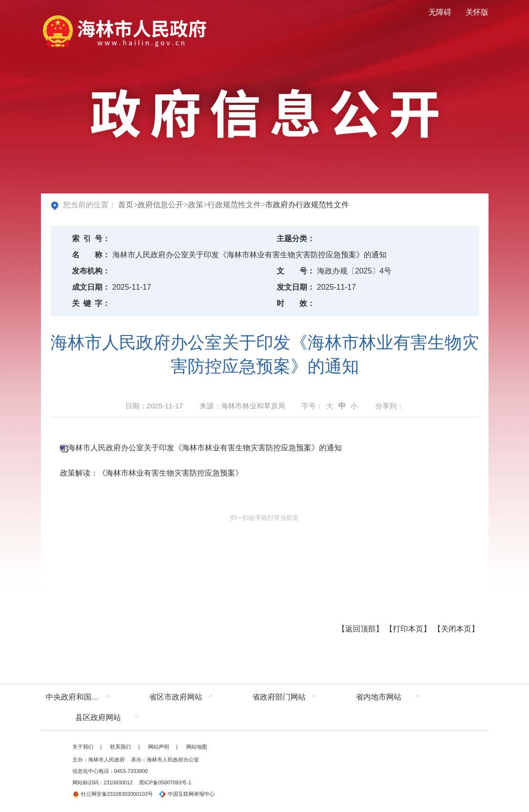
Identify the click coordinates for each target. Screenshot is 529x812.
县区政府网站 (98, 717)
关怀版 (477, 12)
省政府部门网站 (279, 697)
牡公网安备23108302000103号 (113, 794)
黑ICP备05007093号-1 (165, 782)
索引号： (91, 239)
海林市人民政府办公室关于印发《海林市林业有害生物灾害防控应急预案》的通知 (205, 448)
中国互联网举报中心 (187, 794)
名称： (91, 255)
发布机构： (91, 271)
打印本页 (408, 629)
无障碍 (440, 12)
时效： (296, 303)
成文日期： (91, 287)
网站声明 (159, 747)
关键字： (91, 303)
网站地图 (197, 747)
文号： (296, 271)
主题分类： (296, 239)
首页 (126, 205)
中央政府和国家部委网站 (80, 697)
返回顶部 (360, 629)
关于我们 (83, 747)
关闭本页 (456, 629)
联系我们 (120, 747)
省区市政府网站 (176, 697)
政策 (196, 205)
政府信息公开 (160, 205)
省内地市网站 (379, 697)
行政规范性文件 (234, 205)
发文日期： (296, 287)
